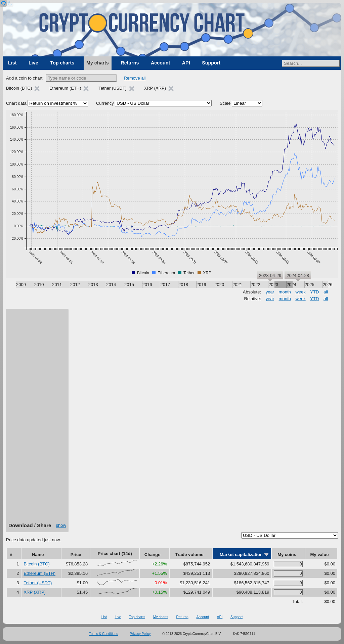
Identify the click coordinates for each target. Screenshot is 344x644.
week (300, 292)
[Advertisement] (37, 418)
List (12, 63)
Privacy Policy (140, 634)
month (285, 292)
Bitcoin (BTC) (36, 564)
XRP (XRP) (35, 592)
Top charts (62, 63)
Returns (130, 63)
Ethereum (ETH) (39, 573)
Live (33, 63)
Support (211, 63)
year (270, 292)
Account (160, 63)
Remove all (135, 78)
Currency (105, 103)
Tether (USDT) (38, 583)
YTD (314, 292)
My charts (98, 63)
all (326, 292)
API (186, 63)
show (61, 525)
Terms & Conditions (104, 634)
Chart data (16, 103)
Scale (225, 103)
